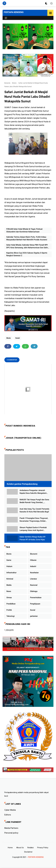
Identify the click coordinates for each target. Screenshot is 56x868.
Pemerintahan (36, 598)
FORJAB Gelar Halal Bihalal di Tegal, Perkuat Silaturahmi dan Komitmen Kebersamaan (24, 230)
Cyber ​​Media (10, 810)
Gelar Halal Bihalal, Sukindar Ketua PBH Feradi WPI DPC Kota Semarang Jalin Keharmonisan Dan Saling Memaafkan (28, 246)
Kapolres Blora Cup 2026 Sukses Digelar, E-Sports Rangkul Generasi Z (27, 254)
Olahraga (34, 591)
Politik (9, 610)
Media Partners (11, 828)
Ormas (9, 598)
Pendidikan (11, 604)
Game (9, 560)
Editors (8, 815)
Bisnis (14, 83)
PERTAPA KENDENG (14, 12)
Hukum (9, 566)
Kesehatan (34, 573)
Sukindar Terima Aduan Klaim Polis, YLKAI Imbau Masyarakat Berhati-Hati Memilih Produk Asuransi (27, 238)
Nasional (34, 585)
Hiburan (33, 560)
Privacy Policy (43, 848)
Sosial (17, 338)
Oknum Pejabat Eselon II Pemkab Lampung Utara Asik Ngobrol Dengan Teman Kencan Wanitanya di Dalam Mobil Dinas (34, 529)
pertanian (34, 616)
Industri (33, 566)
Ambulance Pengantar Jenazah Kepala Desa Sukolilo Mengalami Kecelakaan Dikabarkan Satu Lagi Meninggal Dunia (33, 492)
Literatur (33, 579)
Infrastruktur (11, 573)
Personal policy (11, 833)
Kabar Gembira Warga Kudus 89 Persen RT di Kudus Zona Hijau (33, 538)
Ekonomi (34, 554)
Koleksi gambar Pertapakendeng (22, 484)
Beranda (7, 83)
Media (9, 585)
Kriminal (10, 579)
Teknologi (11, 616)
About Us (20, 848)
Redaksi (30, 848)
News (9, 591)
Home (10, 848)
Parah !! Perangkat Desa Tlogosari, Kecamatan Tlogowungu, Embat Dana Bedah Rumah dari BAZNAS (34, 520)
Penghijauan (35, 604)
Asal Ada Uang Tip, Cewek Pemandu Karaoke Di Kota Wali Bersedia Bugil (34, 510)
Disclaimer (28, 852)
